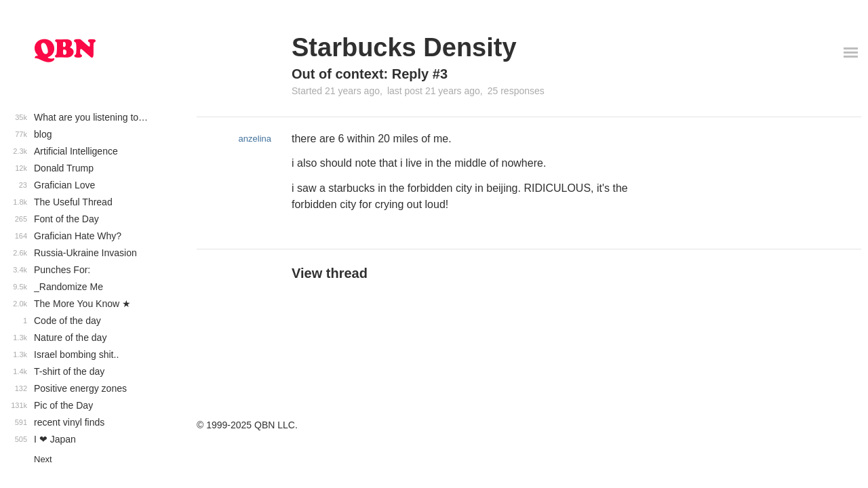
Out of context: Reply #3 (370, 74)
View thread (330, 273)
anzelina (255, 139)
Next (43, 459)
